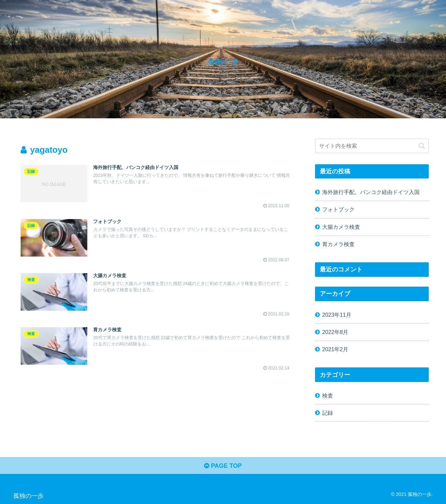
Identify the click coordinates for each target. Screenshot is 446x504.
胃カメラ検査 (338, 244)
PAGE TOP (223, 466)
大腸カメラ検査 (341, 227)
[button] (422, 146)
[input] (372, 146)
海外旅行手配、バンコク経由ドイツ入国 (371, 192)
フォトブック (338, 209)
